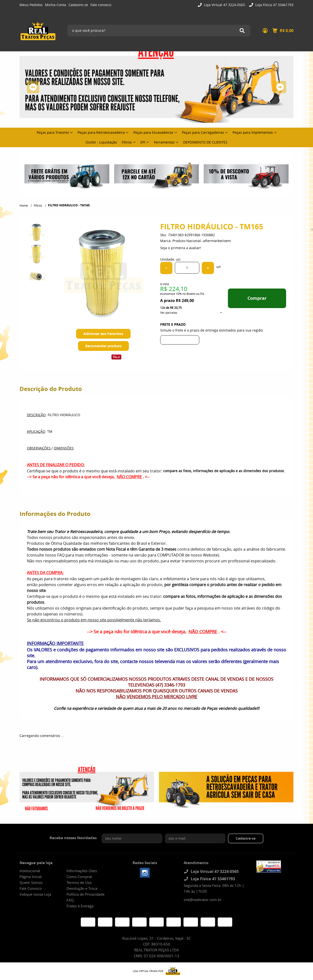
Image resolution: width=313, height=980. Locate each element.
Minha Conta (56, 5)
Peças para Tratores (53, 132)
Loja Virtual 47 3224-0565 (224, 5)
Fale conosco (101, 5)
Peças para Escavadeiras (153, 132)
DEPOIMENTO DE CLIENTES (205, 142)
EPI (143, 142)
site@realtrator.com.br (203, 900)
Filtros (127, 142)
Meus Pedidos (31, 5)
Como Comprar (79, 877)
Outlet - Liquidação (101, 142)
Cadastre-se (78, 5)
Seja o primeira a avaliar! (181, 248)
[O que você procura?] (242, 31)
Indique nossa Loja (35, 894)
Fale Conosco (31, 888)
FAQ (70, 900)
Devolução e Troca (82, 888)
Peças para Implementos (253, 132)
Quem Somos (31, 882)
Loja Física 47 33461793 (274, 5)
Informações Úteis (82, 871)
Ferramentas (164, 142)
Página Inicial (31, 877)
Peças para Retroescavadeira (101, 132)
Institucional (30, 871)
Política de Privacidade (85, 894)
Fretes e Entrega (80, 906)
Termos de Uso (79, 882)
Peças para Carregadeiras (203, 132)
